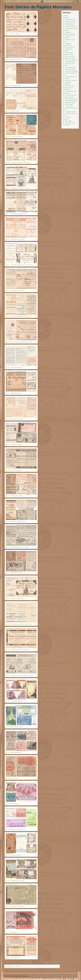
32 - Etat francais (13, 778)
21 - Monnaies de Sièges (70, 71)
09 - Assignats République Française (69, 33)
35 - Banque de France (15, 855)
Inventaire (65, 16)
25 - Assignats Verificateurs (16, 598)
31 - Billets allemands (14, 752)
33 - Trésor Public (68, 106)
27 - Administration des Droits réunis (69, 92)
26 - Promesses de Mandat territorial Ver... (20, 624)
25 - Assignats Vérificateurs (67, 83)
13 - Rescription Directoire (16, 291)
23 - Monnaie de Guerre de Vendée (70, 78)
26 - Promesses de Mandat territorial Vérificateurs (68, 88)
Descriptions (66, 125)
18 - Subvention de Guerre (16, 419)
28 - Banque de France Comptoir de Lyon (20, 675)
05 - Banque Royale (14, 111)
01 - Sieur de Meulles (14, 34)
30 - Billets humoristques (70, 101)
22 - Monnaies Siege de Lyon (17, 521)
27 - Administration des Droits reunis (19, 650)
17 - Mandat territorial (14, 393)
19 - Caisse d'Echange (15, 444)
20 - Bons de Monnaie (14, 470)
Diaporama (66, 17)
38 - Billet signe (12, 932)
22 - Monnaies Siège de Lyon (70, 74)
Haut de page (74, 976)
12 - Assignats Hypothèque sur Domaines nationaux (69, 45)
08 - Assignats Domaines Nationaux (18, 162)
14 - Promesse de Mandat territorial (18, 316)
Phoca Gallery (56, 963)
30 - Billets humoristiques (15, 727)
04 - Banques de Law (14, 85)
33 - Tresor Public (13, 804)
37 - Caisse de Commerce (16, 906)
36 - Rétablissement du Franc (69, 114)
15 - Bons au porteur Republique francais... (21, 342)
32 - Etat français (68, 104)
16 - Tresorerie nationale (15, 367)
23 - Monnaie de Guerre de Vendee (18, 547)
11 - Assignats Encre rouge (16, 239)
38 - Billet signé (67, 121)
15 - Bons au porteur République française (69, 57)
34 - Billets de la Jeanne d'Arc (17, 829)
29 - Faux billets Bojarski (15, 701)
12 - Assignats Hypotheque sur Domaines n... (21, 265)
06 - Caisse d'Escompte (15, 137)
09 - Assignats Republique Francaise (19, 188)
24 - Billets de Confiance (15, 573)
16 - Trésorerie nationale (70, 60)
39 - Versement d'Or (14, 958)
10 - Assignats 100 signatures (17, 214)
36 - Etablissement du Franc (16, 881)
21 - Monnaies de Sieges (15, 496)
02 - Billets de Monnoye (15, 60)
